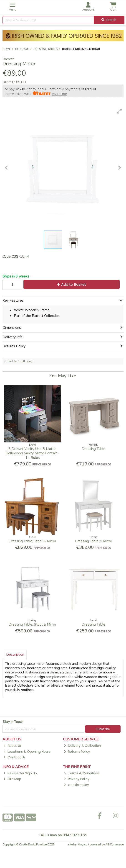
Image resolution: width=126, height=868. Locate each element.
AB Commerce (114, 845)
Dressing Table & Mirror (93, 541)
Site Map (12, 779)
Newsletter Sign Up (20, 773)
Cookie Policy (76, 785)
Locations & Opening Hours (27, 752)
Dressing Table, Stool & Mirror (32, 541)
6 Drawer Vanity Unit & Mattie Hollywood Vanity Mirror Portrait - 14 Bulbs (32, 453)
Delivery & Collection (82, 746)
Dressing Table (93, 449)
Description (15, 655)
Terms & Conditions (82, 773)
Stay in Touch (13, 722)
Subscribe (103, 729)
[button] (119, 111)
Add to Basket (72, 284)
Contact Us (14, 757)
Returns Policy (77, 752)
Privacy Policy (77, 779)
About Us (12, 746)
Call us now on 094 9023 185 (63, 835)
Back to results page (21, 361)
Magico (83, 845)
